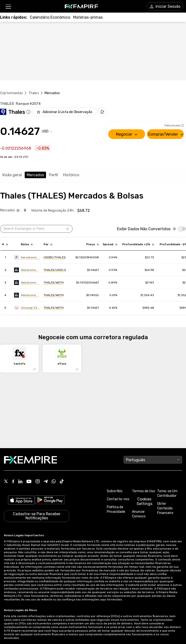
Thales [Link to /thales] (34, 93)
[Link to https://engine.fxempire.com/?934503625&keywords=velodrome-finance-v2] (26, 295)
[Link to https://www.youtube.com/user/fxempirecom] (29, 482)
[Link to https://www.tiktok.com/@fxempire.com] (62, 482)
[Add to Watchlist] (64, 112)
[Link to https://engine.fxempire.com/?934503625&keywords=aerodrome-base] (27, 257)
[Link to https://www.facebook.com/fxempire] (13, 482)
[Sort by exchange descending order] (27, 244)
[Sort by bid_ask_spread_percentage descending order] (110, 244)
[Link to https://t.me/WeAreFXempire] (46, 482)
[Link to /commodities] (88, 17)
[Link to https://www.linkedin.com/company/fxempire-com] (20, 482)
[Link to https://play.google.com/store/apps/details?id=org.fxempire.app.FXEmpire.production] (50, 501)
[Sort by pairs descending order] (48, 244)
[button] (8, 6)
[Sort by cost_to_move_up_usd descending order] (138, 244)
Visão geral (12, 175)
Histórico (71, 175)
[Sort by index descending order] (5, 244)
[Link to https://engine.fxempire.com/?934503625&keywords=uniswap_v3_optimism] (27, 308)
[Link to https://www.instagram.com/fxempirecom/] (38, 482)
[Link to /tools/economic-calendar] (50, 17)
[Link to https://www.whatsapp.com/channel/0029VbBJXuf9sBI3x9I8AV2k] (54, 482)
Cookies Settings (144, 501)
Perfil (54, 175)
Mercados (35, 175)
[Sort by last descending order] (93, 244)
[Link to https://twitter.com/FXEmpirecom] (6, 482)
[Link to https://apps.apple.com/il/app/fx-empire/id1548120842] (21, 501)
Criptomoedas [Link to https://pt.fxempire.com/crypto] (11, 93)
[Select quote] (47, 131)
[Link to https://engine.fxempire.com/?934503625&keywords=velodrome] (26, 270)
